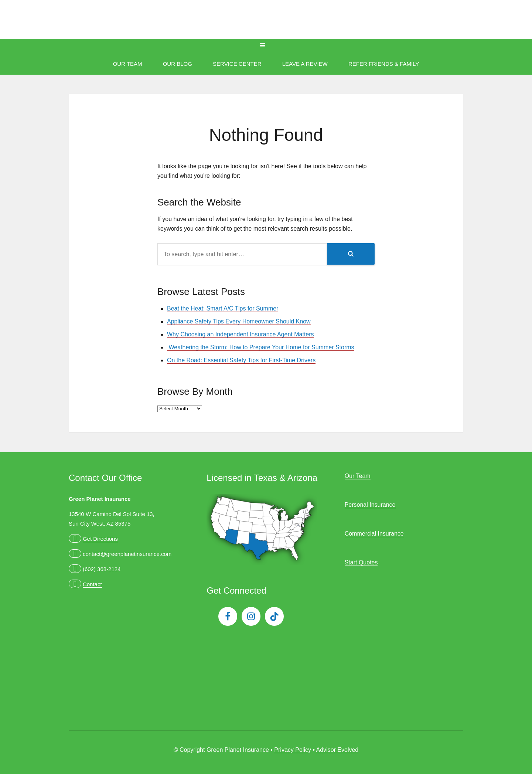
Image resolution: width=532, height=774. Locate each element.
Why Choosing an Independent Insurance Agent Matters (241, 334)
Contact (92, 584)
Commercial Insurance (374, 534)
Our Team (128, 64)
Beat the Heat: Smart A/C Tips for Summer (223, 308)
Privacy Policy (293, 750)
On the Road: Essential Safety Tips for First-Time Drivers (241, 360)
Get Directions (100, 539)
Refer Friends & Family (384, 64)
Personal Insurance (370, 505)
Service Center (237, 64)
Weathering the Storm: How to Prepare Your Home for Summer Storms (261, 347)
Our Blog (178, 64)
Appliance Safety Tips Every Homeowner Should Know (239, 321)
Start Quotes (361, 562)
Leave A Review (305, 64)
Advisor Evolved (337, 750)
